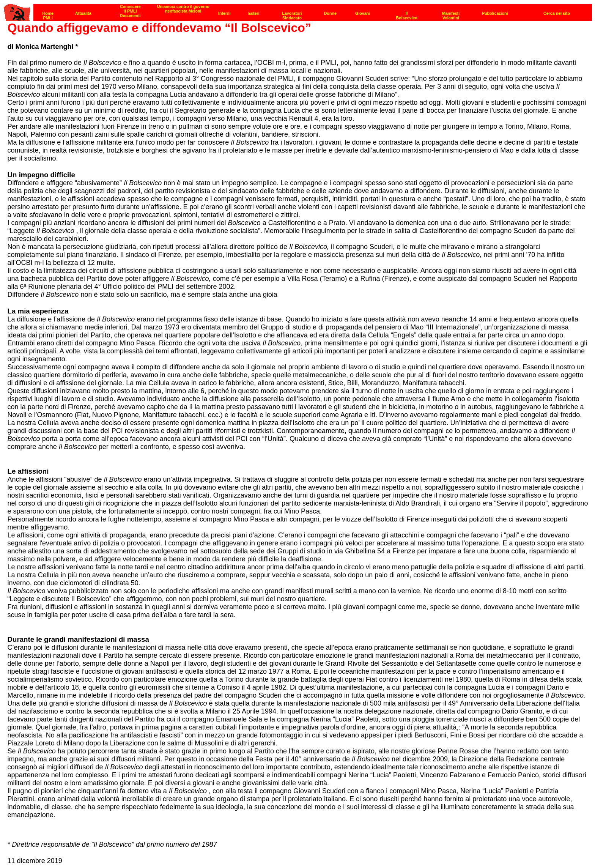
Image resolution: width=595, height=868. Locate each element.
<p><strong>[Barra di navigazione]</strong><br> (298, 10)
